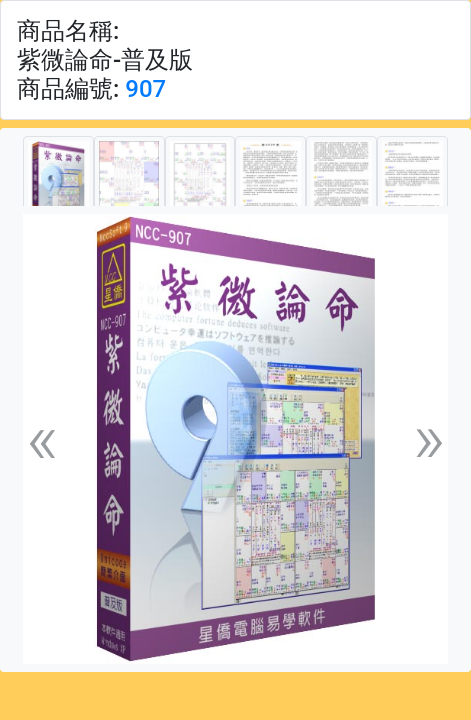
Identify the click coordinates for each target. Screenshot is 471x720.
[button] (42, 439)
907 (145, 89)
